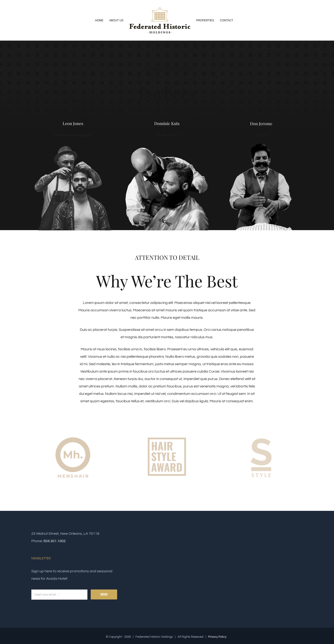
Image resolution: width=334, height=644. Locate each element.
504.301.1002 (55, 541)
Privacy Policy (217, 637)
